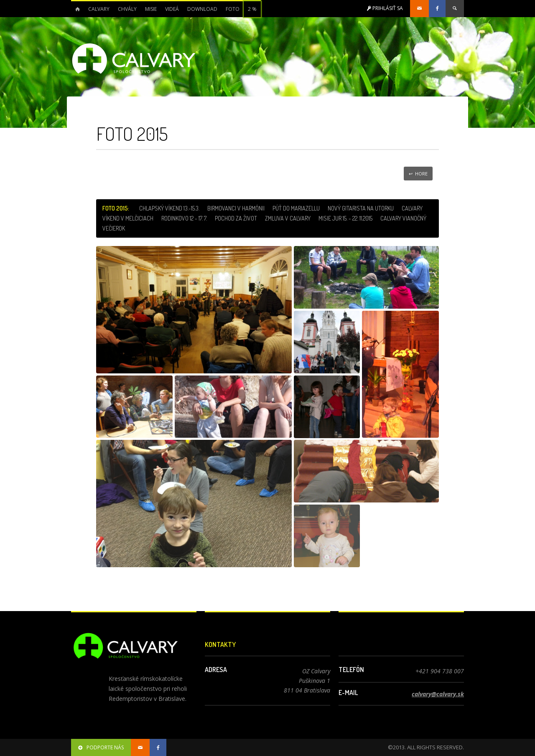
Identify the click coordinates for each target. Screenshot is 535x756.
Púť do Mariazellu (296, 208)
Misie (151, 9)
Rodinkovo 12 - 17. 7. (184, 218)
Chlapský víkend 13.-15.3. (169, 208)
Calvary (99, 9)
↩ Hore (418, 174)
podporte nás (101, 747)
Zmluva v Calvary (288, 218)
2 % (252, 9)
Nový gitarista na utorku (361, 208)
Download (202, 9)
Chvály (127, 9)
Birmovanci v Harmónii (236, 208)
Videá (172, 9)
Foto (233, 9)
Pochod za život (236, 218)
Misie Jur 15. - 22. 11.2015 (345, 218)
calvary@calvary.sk (438, 694)
